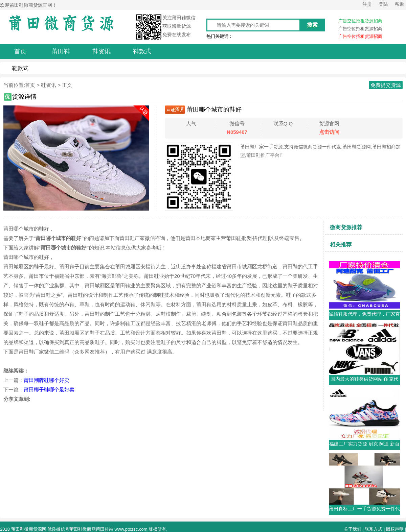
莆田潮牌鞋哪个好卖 (47, 380)
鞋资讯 (49, 85)
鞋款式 (20, 68)
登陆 (383, 4)
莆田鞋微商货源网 (29, 529)
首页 (30, 85)
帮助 (400, 4)
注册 (367, 4)
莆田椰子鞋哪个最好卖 (49, 390)
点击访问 (329, 132)
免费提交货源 (386, 85)
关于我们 (353, 529)
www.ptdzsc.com (131, 529)
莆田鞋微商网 (83, 529)
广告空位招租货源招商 (360, 21)
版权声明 (395, 529)
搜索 (312, 25)
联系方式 (374, 529)
